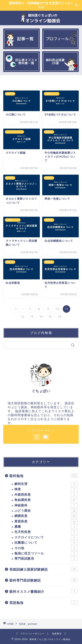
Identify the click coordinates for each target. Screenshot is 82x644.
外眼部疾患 (46, 495)
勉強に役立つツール (46, 554)
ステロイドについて (46, 538)
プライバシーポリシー (32, 634)
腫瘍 (46, 527)
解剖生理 (46, 484)
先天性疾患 (46, 532)
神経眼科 (46, 506)
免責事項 (57, 634)
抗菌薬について (46, 543)
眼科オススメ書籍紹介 (43, 591)
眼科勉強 (43, 475)
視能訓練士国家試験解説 (43, 569)
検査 (46, 489)
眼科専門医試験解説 (43, 580)
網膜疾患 (46, 516)
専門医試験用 (46, 559)
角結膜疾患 (46, 500)
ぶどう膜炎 (46, 511)
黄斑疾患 (46, 522)
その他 (46, 548)
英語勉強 (43, 602)
